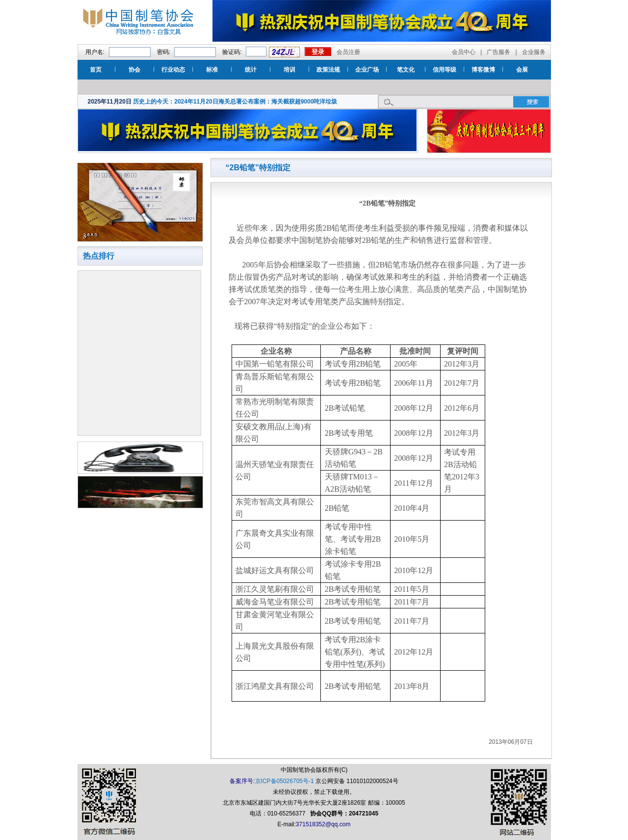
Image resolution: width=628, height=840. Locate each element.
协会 (134, 70)
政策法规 (328, 70)
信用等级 (445, 70)
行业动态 (173, 70)
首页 (96, 70)
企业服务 (534, 52)
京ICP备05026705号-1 (285, 781)
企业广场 (367, 70)
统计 (251, 70)
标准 (212, 70)
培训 (289, 70)
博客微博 (483, 70)
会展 (522, 70)
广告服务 (498, 52)
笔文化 (406, 70)
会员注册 (348, 52)
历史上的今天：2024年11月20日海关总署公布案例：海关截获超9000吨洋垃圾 (235, 102)
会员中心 (464, 52)
